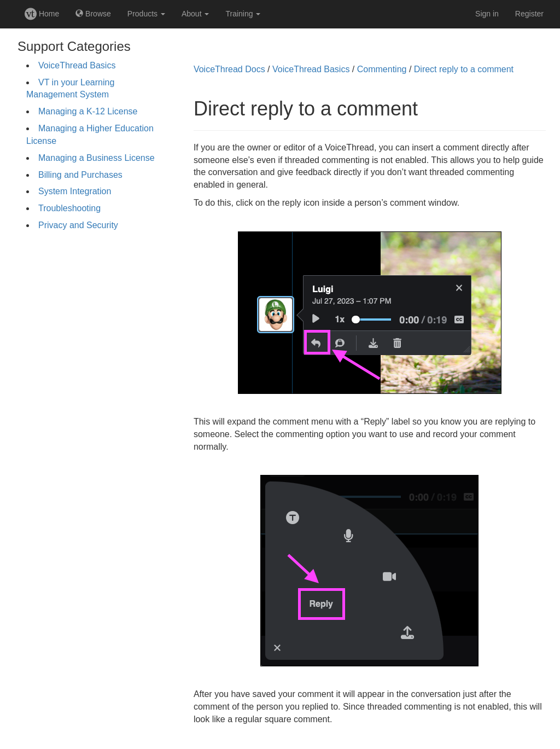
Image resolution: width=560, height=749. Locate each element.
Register (529, 14)
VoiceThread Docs (229, 69)
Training (243, 14)
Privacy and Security (78, 225)
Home (42, 14)
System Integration (75, 191)
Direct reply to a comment (464, 69)
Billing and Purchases (80, 175)
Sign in (487, 14)
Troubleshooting (69, 208)
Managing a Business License (97, 158)
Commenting (382, 69)
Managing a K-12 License (88, 111)
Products (146, 14)
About (195, 14)
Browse (93, 14)
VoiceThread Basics (77, 65)
